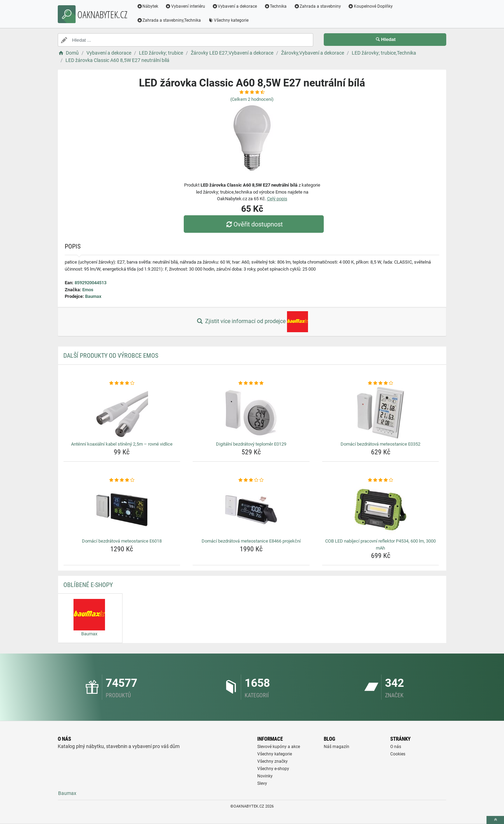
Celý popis (277, 199)
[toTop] (495, 820)
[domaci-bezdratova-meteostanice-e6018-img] (122, 510)
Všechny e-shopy (273, 769)
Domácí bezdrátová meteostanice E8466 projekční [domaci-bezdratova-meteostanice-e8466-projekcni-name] (251, 541)
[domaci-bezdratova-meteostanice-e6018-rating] (122, 480)
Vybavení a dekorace (235, 6)
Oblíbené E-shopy (88, 585)
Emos (88, 290)
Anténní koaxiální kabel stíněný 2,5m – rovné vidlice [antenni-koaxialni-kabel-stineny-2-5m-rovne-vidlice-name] (122, 444)
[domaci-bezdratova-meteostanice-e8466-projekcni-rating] (251, 480)
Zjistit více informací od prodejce (252, 322)
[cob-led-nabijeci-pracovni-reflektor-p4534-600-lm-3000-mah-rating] (381, 480)
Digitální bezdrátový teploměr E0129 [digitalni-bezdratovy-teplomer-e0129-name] (251, 444)
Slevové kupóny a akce (279, 747)
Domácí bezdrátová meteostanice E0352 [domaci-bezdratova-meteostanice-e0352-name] (380, 444)
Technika (276, 6)
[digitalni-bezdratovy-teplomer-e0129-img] (251, 413)
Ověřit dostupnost (254, 224)
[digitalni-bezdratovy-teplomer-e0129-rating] (251, 383)
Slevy (262, 783)
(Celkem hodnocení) (252, 99)
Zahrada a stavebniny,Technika (169, 20)
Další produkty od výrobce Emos (111, 355)
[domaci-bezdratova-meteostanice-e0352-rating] (381, 383)
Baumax (93, 296)
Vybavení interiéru (185, 6)
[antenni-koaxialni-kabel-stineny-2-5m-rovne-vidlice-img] (122, 413)
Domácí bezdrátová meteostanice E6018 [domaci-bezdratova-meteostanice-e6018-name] (122, 541)
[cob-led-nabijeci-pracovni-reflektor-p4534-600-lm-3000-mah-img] (381, 510)
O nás (396, 747)
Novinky (265, 776)
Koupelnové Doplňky (371, 6)
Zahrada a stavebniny (318, 6)
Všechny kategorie (229, 20)
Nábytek (148, 6)
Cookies (398, 754)
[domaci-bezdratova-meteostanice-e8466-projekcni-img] (251, 510)
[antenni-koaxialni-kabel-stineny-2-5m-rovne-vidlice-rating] (122, 383)
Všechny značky (272, 761)
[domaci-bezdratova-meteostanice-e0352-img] (381, 413)
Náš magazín (337, 747)
